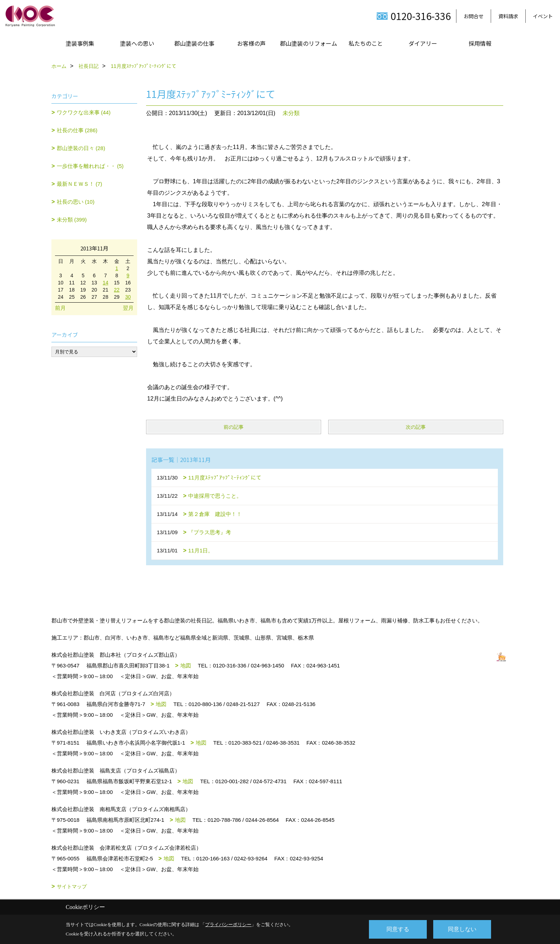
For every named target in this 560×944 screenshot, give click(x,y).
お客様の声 (251, 43)
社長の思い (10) (76, 202)
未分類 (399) (72, 220)
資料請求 (508, 16)
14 (106, 283)
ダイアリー (423, 43)
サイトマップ (72, 886)
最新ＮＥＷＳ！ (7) (80, 184)
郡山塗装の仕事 (194, 43)
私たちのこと (366, 43)
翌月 (128, 308)
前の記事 (234, 427)
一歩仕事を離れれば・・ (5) (90, 166)
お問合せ (474, 16)
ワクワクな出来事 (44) (84, 112)
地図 (186, 665)
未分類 (291, 113)
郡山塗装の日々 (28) (81, 148)
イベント (543, 16)
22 (117, 290)
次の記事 (416, 427)
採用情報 (480, 43)
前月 (60, 308)
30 (128, 297)
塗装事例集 (80, 43)
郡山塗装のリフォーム (309, 43)
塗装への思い (137, 43)
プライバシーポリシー (228, 925)
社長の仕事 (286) (77, 130)
